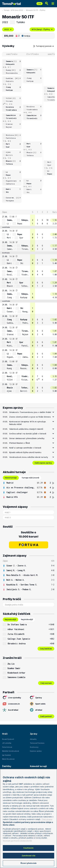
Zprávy (36, 698)
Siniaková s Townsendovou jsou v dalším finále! (30, 412)
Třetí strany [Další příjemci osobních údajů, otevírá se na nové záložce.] (47, 819)
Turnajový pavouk (44, 46)
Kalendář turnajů (38, 766)
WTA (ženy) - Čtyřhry (42, 29)
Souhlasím (28, 848)
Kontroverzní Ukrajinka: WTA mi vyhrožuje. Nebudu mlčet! (28, 423)
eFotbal (36, 710)
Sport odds (38, 704)
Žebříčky (7, 766)
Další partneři (46, 716)
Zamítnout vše (28, 856)
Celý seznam (46, 683)
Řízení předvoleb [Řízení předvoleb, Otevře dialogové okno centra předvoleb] (28, 863)
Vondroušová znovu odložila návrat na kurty (29, 457)
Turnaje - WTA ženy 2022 (13, 10)
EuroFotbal (11, 710)
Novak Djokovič (8, 739)
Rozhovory (34, 747)
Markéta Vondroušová (11, 751)
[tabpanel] (28, 490)
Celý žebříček (46, 649)
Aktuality (33, 739)
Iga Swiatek (6, 755)
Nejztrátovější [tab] (27, 619)
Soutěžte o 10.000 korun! (28, 534)
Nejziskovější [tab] (10, 619)
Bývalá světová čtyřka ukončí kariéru (25, 452)
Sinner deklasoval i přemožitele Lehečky (27, 438)
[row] (28, 220)
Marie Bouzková (8, 759)
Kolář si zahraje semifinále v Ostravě (25, 448)
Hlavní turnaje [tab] (11, 478)
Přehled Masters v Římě (20, 443)
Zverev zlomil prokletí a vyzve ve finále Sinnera (30, 417)
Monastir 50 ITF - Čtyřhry (36, 10)
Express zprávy (36, 751)
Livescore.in (11, 704)
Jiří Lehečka (7, 743)
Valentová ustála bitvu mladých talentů (26, 429)
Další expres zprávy (43, 463)
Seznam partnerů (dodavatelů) (17, 841)
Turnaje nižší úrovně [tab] (30, 478)
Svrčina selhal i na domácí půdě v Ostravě (28, 434)
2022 (8, 29)
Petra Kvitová (7, 747)
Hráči (5, 734)
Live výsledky (12, 698)
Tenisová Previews (37, 743)
